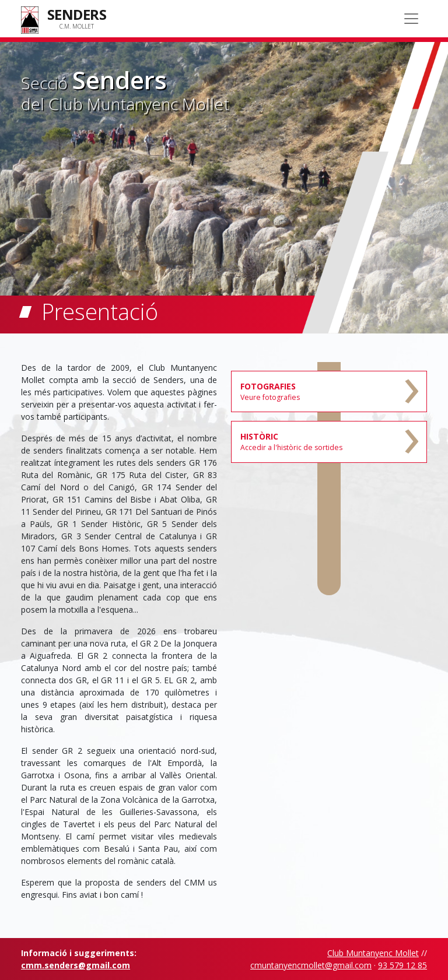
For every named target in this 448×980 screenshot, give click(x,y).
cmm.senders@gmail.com (76, 965)
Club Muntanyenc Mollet (373, 953)
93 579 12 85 (402, 965)
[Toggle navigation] (411, 19)
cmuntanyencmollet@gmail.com (311, 965)
